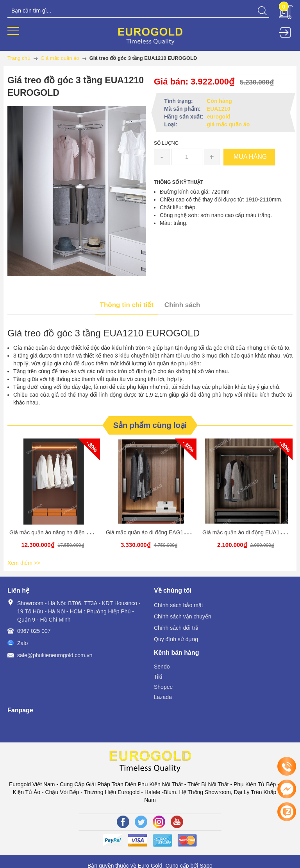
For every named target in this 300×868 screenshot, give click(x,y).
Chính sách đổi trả (176, 628)
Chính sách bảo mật (179, 605)
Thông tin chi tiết (127, 305)
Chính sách (182, 305)
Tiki (158, 677)
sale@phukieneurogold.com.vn (55, 655)
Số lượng (166, 143)
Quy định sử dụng (176, 639)
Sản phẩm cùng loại (150, 425)
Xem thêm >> (24, 563)
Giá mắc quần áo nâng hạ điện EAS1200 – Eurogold (73, 532)
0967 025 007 (34, 631)
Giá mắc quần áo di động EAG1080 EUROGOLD (166, 532)
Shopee (163, 687)
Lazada (163, 697)
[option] (54, 498)
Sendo (162, 667)
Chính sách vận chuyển (183, 616)
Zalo (22, 643)
